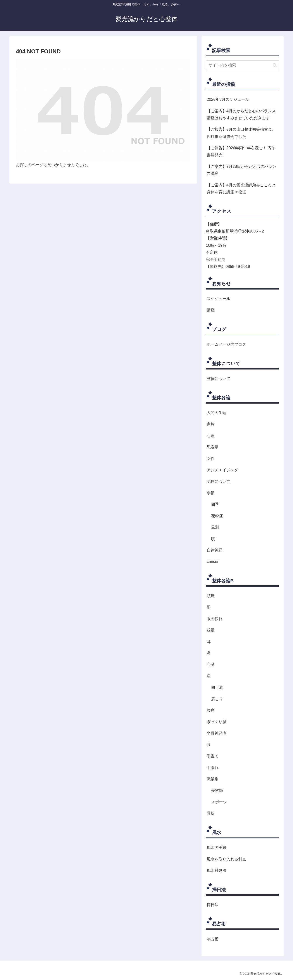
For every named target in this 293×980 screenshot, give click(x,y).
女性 (211, 459)
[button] (275, 65)
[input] (243, 65)
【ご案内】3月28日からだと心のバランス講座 (241, 170)
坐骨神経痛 (217, 733)
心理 (211, 436)
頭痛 (211, 596)
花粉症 (217, 516)
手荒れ (213, 768)
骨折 (211, 813)
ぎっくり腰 (217, 722)
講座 (211, 310)
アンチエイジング (222, 470)
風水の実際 (217, 848)
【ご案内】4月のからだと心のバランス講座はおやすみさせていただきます (241, 114)
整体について (219, 379)
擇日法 (213, 905)
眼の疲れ (215, 619)
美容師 (217, 791)
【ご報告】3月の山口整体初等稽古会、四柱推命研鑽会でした (241, 133)
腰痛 (211, 710)
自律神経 (215, 550)
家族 (211, 424)
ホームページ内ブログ (226, 344)
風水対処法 (217, 871)
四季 (215, 504)
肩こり (217, 699)
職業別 (213, 779)
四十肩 (217, 687)
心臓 (211, 664)
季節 (211, 493)
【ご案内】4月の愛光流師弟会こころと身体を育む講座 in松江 (241, 189)
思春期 (213, 447)
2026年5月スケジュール (228, 99)
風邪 (215, 527)
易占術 (213, 939)
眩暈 (211, 630)
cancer (213, 562)
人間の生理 (217, 413)
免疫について (219, 482)
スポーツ (219, 802)
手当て (213, 756)
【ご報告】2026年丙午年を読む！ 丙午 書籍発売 (241, 151)
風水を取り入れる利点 (226, 859)
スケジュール (219, 299)
